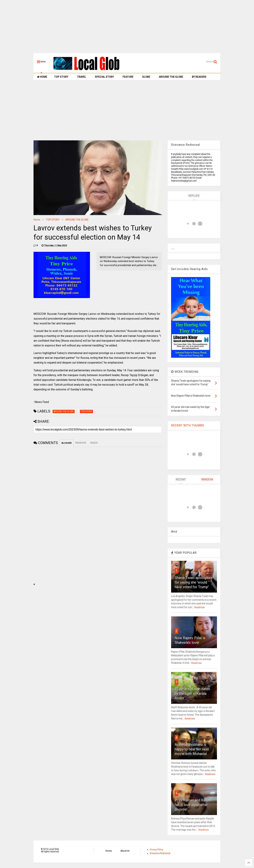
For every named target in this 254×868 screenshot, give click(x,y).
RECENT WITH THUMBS (188, 425)
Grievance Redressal (160, 853)
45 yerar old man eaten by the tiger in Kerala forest (192, 694)
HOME (42, 77)
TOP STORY (61, 77)
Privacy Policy (156, 850)
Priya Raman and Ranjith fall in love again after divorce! (193, 805)
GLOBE (146, 77)
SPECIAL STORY (104, 77)
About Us (125, 851)
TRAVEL (81, 77)
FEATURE (128, 77)
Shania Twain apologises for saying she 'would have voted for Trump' (194, 582)
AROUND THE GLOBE (171, 77)
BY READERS (199, 77)
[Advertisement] (127, 28)
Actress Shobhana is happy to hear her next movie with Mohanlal (192, 749)
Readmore (199, 607)
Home (37, 220)
